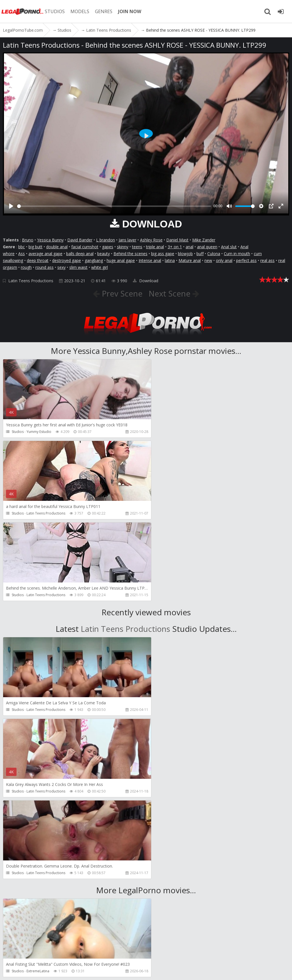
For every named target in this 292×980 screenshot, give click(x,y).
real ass (267, 260)
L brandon (106, 240)
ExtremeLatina (38, 808)
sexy (61, 267)
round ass (44, 267)
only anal (224, 260)
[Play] (11, 206)
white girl (100, 267)
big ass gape (163, 254)
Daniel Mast (177, 240)
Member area (42, 953)
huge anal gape (121, 260)
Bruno (28, 240)
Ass (22, 254)
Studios (18, 432)
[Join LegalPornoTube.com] (281, 11)
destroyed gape (67, 260)
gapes (108, 247)
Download (146, 281)
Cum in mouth (237, 254)
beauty (104, 254)
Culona (214, 254)
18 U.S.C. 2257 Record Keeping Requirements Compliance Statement (194, 970)
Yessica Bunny (50, 240)
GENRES (105, 11)
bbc (22, 247)
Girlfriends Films (184, 808)
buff (200, 254)
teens (137, 247)
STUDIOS (56, 11)
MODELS (81, 11)
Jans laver (127, 240)
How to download (131, 953)
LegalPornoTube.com (23, 11)
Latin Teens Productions (31, 281)
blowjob (185, 254)
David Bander (80, 240)
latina (170, 260)
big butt (36, 247)
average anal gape (45, 254)
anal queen (207, 247)
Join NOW (13, 953)
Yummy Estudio (39, 432)
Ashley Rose (151, 240)
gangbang (94, 260)
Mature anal (190, 260)
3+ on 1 (175, 247)
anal (189, 247)
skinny (123, 247)
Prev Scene (121, 293)
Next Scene (171, 293)
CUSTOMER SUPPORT (83, 953)
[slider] (114, 206)
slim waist (78, 267)
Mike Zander (204, 240)
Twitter (166, 953)
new (208, 260)
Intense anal (150, 260)
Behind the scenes (130, 254)
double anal (57, 247)
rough (26, 267)
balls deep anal (80, 254)
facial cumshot (85, 247)
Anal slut (229, 247)
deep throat (38, 260)
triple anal (155, 247)
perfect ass (246, 260)
